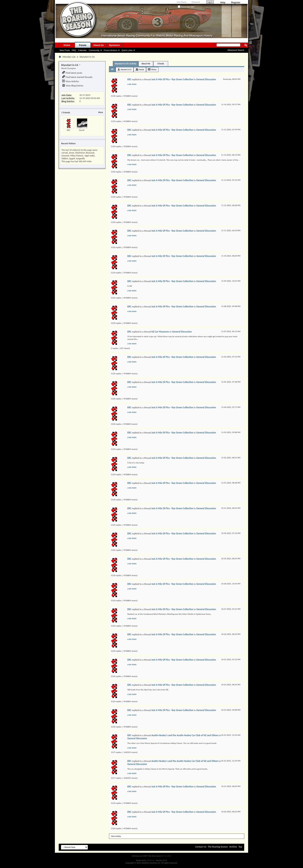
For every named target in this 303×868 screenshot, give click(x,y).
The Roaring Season (218, 847)
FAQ (74, 50)
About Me (146, 64)
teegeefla (80, 159)
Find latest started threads (77, 77)
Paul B (82, 130)
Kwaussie (90, 153)
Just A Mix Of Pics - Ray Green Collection (172, 79)
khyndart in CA (126, 69)
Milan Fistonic (77, 156)
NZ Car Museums (160, 332)
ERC (69, 130)
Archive (233, 847)
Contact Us (201, 847)
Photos (154, 69)
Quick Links (127, 50)
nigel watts (89, 156)
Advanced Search (236, 50)
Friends (161, 64)
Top (240, 847)
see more (132, 84)
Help (223, 3)
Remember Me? (186, 7)
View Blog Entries (73, 86)
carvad (65, 153)
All (112, 69)
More (101, 112)
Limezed (65, 156)
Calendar (82, 50)
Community (94, 50)
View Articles (70, 81)
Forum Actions (111, 50)
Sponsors (114, 45)
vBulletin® (151, 860)
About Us (98, 45)
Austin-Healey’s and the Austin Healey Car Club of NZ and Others (185, 735)
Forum (83, 45)
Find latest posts (72, 73)
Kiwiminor (80, 153)
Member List (69, 57)
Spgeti (72, 159)
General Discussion (206, 79)
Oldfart (65, 159)
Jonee (71, 153)
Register (236, 3)
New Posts (65, 50)
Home (67, 45)
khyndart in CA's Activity (126, 64)
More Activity (116, 836)
